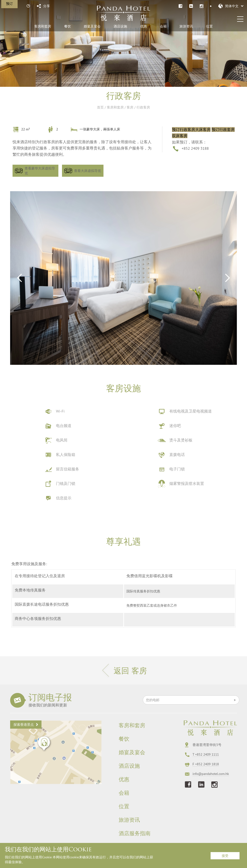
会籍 (163, 26)
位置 (209, 26)
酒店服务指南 (135, 834)
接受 (225, 856)
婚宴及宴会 (92, 26)
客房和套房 (43, 26)
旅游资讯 (186, 26)
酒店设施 (120, 26)
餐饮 (68, 26)
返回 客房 (123, 671)
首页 (100, 107)
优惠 (144, 26)
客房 (130, 107)
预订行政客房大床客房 (191, 129)
